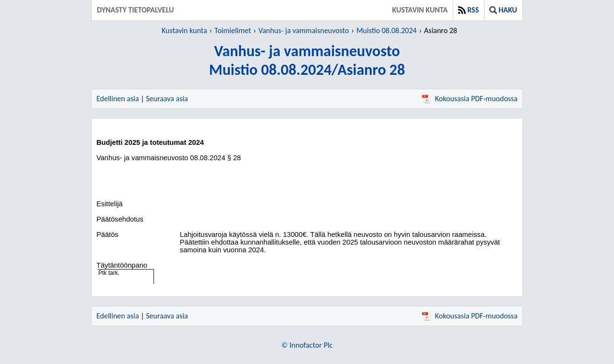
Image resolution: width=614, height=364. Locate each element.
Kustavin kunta (420, 10)
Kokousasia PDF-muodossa (470, 99)
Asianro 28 (441, 30)
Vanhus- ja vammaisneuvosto (304, 30)
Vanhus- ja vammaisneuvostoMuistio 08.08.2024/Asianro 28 (307, 60)
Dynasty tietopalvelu (136, 10)
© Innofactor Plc (307, 345)
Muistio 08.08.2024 (387, 30)
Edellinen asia (118, 99)
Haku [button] (503, 10)
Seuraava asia (167, 99)
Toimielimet (233, 30)
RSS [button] (468, 10)
